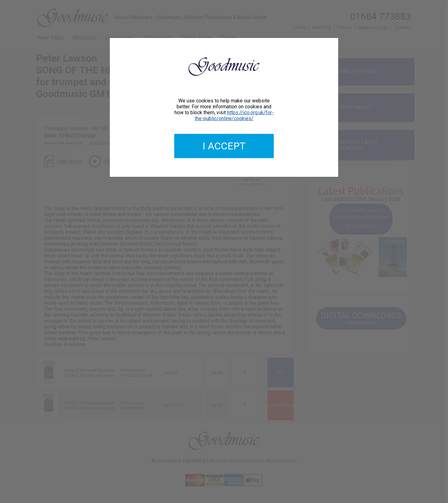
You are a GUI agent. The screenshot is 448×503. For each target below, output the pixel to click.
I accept (224, 146)
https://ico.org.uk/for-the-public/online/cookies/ (234, 115)
